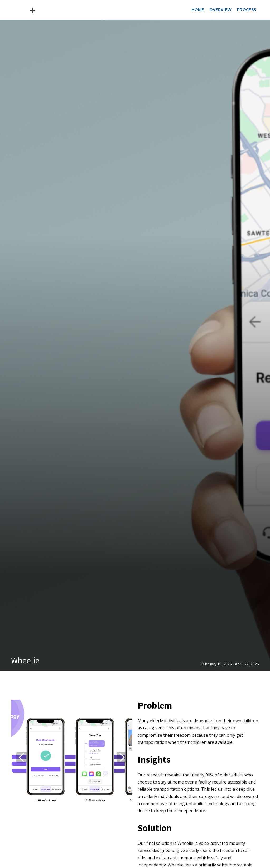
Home (198, 10)
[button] (22, 757)
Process (247, 10)
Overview (221, 10)
